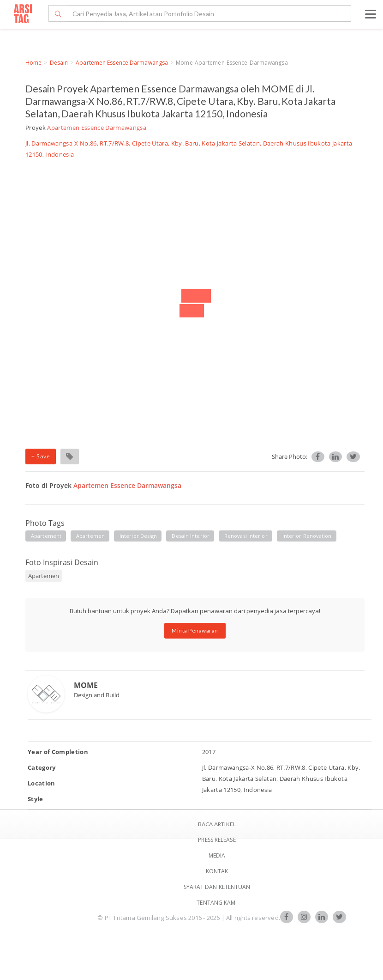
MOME (86, 685)
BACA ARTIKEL (217, 824)
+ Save (41, 456)
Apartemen (44, 576)
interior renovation (307, 536)
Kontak (217, 871)
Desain (59, 63)
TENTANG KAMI (217, 903)
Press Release (217, 840)
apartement (46, 536)
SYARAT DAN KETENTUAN (217, 887)
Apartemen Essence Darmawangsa (122, 63)
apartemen (90, 536)
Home (33, 63)
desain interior (191, 536)
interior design (138, 536)
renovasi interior (246, 536)
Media (217, 855)
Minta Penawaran (195, 630)
